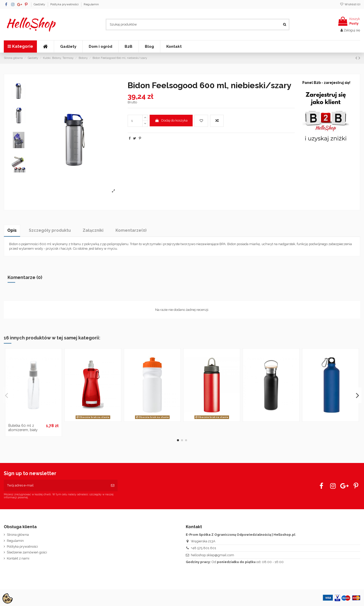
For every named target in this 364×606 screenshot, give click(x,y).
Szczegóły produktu (50, 230)
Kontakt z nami (18, 558)
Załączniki (93, 230)
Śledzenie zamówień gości (27, 552)
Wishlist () (350, 4)
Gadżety (40, 4)
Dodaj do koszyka (171, 120)
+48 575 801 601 (203, 548)
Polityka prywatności (65, 4)
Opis (12, 230)
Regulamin (91, 4)
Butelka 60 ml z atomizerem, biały (23, 428)
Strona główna (18, 535)
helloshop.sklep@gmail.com (212, 555)
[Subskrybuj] (113, 485)
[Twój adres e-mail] (56, 485)
